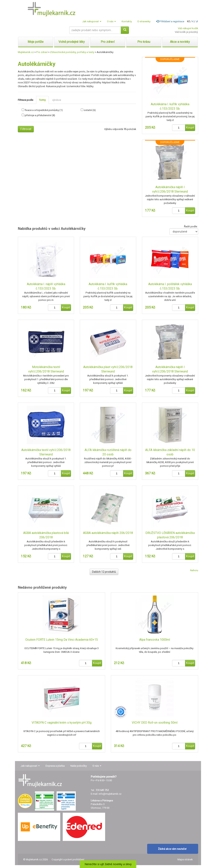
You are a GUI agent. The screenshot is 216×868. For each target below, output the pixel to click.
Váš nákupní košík (188, 28)
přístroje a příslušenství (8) (40, 115)
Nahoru (194, 570)
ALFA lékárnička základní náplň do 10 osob (170, 452)
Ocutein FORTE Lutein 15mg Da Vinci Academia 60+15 (62, 640)
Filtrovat (26, 129)
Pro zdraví (42, 52)
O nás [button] (111, 21)
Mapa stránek (185, 859)
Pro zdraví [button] (108, 42)
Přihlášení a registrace (170, 21)
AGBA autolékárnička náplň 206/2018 (108, 533)
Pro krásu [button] (144, 42)
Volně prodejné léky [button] (72, 42)
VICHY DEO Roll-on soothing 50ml (155, 723)
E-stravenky (144, 21)
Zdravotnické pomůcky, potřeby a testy (72, 52)
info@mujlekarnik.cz (110, 794)
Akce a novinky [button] (180, 42)
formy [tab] (42, 100)
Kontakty (127, 21)
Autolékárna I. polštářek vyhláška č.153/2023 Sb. (170, 286)
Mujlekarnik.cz (26, 52)
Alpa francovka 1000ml (155, 640)
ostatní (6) (90, 110)
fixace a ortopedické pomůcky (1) (44, 110)
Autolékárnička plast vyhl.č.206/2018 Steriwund (108, 369)
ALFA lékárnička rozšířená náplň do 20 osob (108, 452)
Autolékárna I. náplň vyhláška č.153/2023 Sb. (46, 286)
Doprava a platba (55, 766)
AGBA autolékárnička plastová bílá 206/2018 (46, 535)
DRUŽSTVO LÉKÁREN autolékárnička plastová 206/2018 (170, 535)
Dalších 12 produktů (104, 572)
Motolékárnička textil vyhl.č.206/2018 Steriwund (46, 369)
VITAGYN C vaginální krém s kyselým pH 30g (62, 723)
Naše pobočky (79, 766)
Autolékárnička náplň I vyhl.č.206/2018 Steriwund (170, 189)
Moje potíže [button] (36, 42)
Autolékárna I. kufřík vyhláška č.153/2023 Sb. (170, 106)
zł (197, 21)
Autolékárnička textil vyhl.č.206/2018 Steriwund (46, 452)
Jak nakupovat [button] (92, 21)
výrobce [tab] (57, 100)
